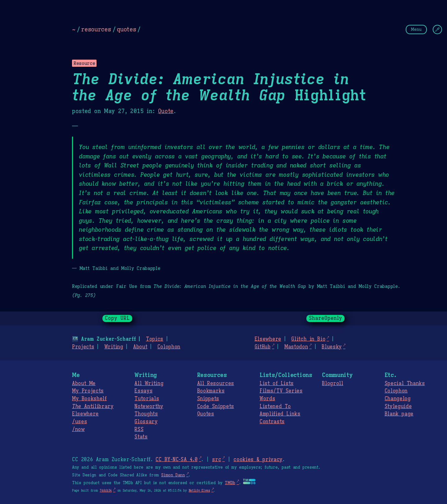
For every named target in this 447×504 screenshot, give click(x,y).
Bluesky (332, 347)
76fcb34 (106, 490)
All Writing (149, 384)
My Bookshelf (89, 399)
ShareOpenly (325, 318)
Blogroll (332, 384)
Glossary (146, 422)
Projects (83, 347)
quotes (126, 29)
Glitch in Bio (308, 339)
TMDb (230, 483)
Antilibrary (93, 406)
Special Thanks (405, 384)
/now (78, 429)
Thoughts (146, 414)
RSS (139, 429)
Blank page (399, 414)
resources (96, 29)
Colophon (169, 347)
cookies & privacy (258, 460)
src (217, 460)
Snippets (208, 399)
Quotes (206, 414)
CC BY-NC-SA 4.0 (176, 460)
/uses (79, 422)
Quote (166, 111)
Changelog (398, 399)
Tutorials (147, 399)
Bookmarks (211, 391)
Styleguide (398, 406)
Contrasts (272, 422)
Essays (143, 391)
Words (267, 399)
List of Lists (277, 384)
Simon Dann (173, 475)
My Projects (88, 391)
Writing (114, 347)
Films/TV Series (281, 391)
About (140, 347)
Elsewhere (268, 339)
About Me (84, 384)
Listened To (275, 406)
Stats (141, 437)
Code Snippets (216, 406)
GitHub (263, 347)
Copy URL (117, 318)
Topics (155, 339)
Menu (416, 29)
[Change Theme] (437, 30)
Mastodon (296, 347)
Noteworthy (149, 406)
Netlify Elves (199, 490)
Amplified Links (280, 414)
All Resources (216, 384)
